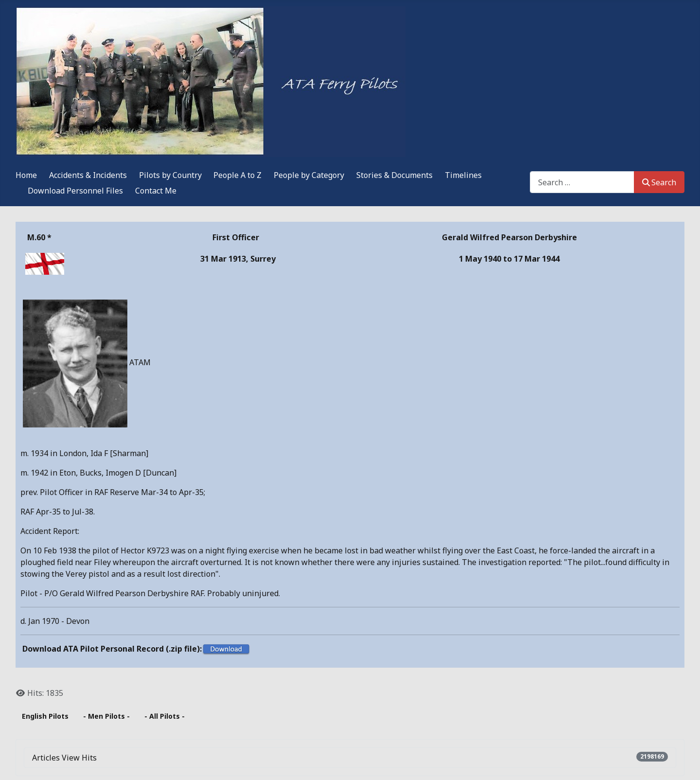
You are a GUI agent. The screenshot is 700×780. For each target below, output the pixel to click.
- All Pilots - (165, 716)
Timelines (463, 175)
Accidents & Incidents (88, 175)
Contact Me (156, 191)
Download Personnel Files (75, 191)
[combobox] (582, 182)
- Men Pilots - (106, 716)
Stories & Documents (394, 175)
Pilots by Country (170, 175)
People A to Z (237, 175)
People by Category (309, 175)
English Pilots (45, 716)
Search (659, 182)
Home (26, 175)
